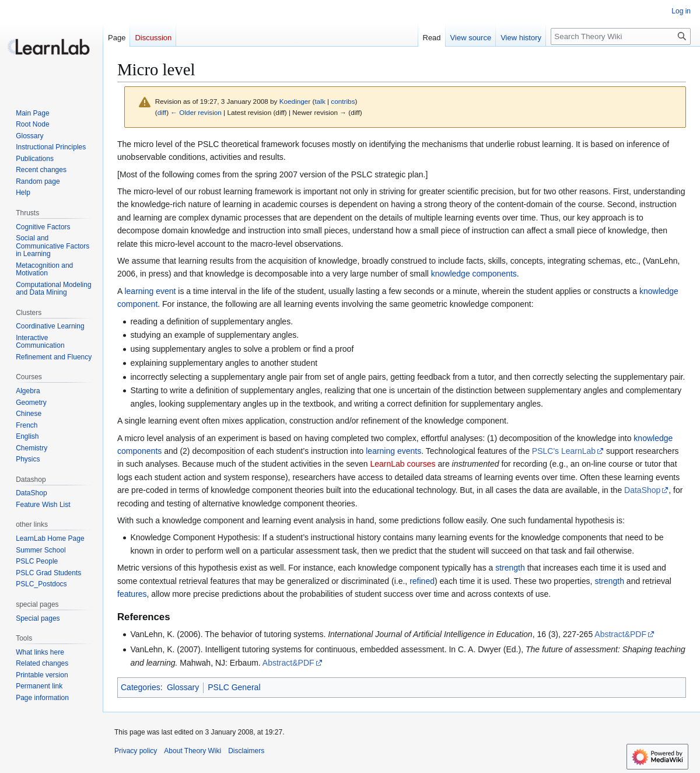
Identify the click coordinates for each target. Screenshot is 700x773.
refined (422, 581)
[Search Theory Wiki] (621, 36)
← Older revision (196, 112)
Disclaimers (246, 751)
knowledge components (474, 274)
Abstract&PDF (620, 634)
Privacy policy (136, 751)
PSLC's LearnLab (564, 451)
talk (320, 101)
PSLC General (234, 687)
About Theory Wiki (192, 751)
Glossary (183, 687)
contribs (343, 101)
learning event (150, 291)
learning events (393, 451)
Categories (141, 687)
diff (162, 112)
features (132, 594)
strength (510, 568)
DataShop (642, 490)
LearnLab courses (402, 464)
